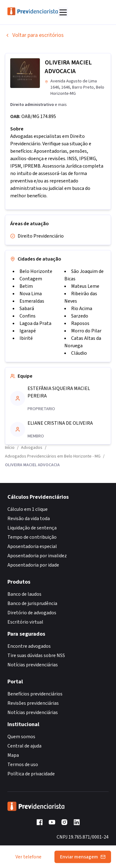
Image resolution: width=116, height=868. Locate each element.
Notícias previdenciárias (33, 665)
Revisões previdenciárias (33, 703)
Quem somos (21, 737)
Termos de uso (23, 765)
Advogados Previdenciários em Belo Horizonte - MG (53, 456)
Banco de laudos (24, 594)
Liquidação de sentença (32, 528)
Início (10, 448)
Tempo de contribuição (32, 537)
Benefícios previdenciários (35, 694)
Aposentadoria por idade (33, 565)
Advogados (32, 448)
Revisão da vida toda (29, 519)
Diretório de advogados (32, 613)
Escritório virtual (25, 622)
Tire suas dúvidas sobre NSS (36, 655)
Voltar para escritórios (34, 35)
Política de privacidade (31, 774)
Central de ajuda (24, 746)
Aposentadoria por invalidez (37, 556)
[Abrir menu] (63, 12)
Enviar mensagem (83, 857)
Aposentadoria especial (32, 546)
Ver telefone (28, 857)
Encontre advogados (29, 646)
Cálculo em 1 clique (28, 509)
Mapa (13, 755)
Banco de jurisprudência (32, 603)
